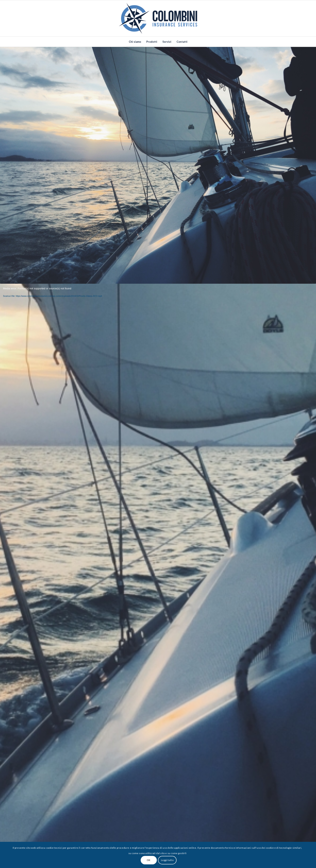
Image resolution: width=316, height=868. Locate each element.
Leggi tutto (167, 860)
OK (149, 860)
